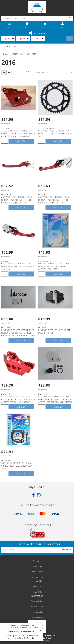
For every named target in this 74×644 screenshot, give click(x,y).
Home (6, 54)
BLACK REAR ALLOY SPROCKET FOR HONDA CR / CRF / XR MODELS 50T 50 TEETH (55, 133)
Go (69, 39)
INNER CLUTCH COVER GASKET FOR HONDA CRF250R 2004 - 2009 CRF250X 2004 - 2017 (54, 266)
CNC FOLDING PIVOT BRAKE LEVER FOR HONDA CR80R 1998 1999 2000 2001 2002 (17, 266)
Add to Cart (21, 141)
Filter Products (10, 47)
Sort (28, 71)
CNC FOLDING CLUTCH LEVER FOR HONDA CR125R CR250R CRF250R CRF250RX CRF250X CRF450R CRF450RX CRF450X (17, 201)
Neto (47, 640)
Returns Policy (37, 612)
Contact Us (37, 592)
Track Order (37, 572)
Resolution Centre (37, 577)
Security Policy (37, 618)
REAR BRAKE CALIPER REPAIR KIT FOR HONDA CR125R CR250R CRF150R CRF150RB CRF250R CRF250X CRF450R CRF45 (18, 334)
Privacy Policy (37, 607)
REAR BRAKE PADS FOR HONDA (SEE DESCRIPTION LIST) (54, 331)
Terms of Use (37, 601)
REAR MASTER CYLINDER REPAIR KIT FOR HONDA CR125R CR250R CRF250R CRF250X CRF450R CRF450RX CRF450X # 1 (55, 401)
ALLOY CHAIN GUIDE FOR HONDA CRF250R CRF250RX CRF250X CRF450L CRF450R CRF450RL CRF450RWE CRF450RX (18, 135)
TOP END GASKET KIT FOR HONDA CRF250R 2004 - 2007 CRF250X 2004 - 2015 (18, 466)
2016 (34, 54)
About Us (37, 586)
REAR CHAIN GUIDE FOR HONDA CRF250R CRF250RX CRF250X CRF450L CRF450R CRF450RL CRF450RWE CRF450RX (18, 401)
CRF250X (25, 54)
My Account (37, 566)
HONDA (15, 54)
